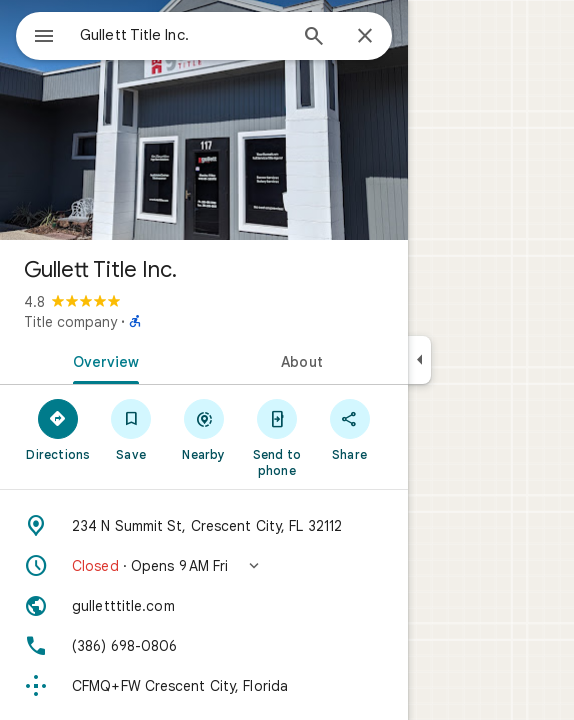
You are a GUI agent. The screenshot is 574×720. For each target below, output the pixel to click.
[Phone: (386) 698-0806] (204, 646)
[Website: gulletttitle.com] (204, 606)
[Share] (349, 429)
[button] (204, 566)
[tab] (102, 360)
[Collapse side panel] (419, 360)
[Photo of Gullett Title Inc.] (204, 120)
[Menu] (44, 38)
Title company (70, 322)
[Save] (131, 429)
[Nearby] (204, 429)
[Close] (365, 37)
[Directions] (58, 429)
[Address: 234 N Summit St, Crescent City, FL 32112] (204, 526)
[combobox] (183, 35)
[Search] (314, 38)
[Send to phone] (276, 437)
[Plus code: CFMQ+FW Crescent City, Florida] (204, 686)
